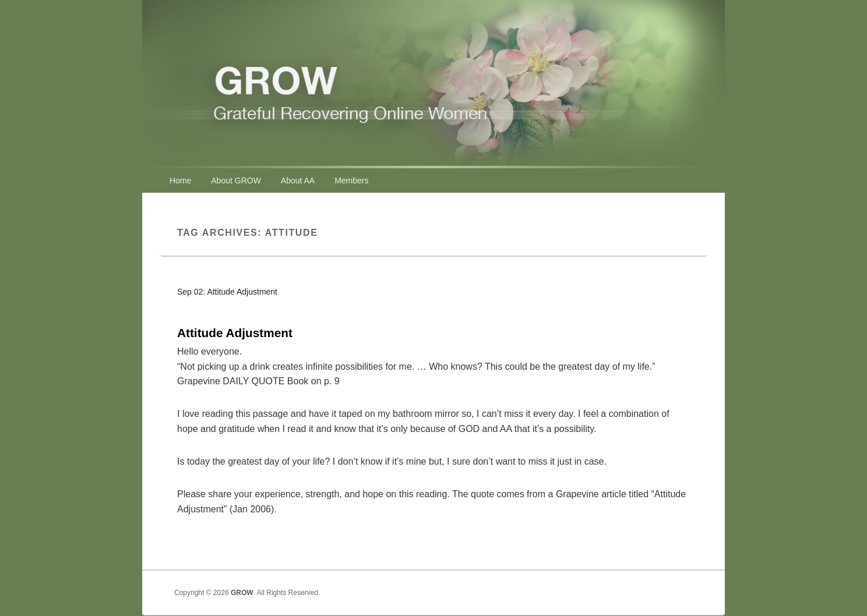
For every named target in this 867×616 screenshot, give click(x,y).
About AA (298, 180)
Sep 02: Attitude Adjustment (227, 292)
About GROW (236, 180)
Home (180, 180)
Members (351, 180)
